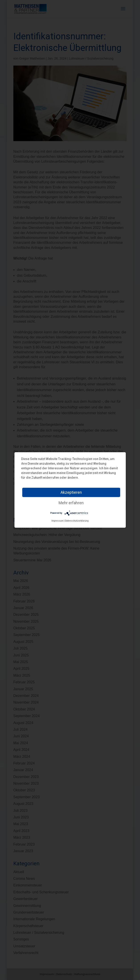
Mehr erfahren (71, 503)
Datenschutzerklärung (77, 521)
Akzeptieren (71, 492)
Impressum (57, 521)
